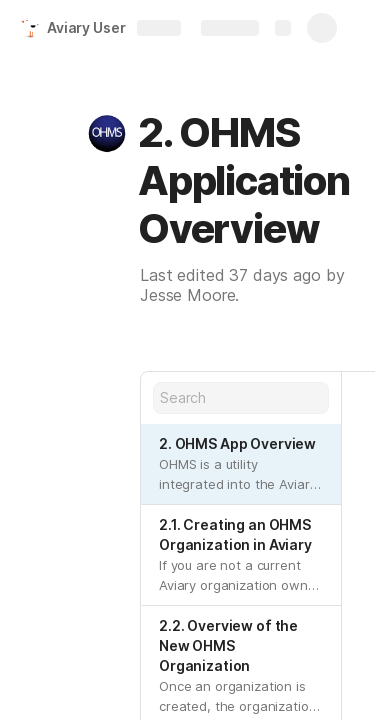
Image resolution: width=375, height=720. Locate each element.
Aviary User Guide (108, 27)
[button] (107, 133)
